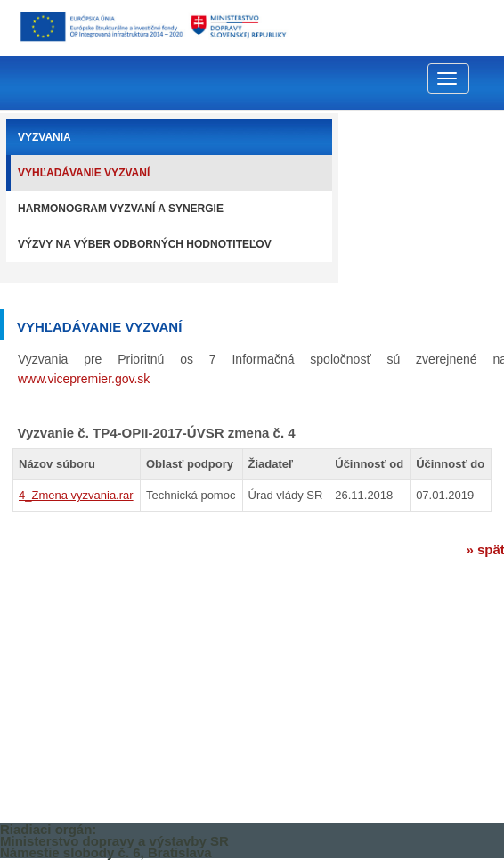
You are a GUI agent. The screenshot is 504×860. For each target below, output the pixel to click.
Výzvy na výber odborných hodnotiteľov (145, 244)
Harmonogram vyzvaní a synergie (121, 209)
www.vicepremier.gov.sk (84, 379)
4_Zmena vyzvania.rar (76, 495)
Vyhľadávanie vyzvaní (84, 173)
